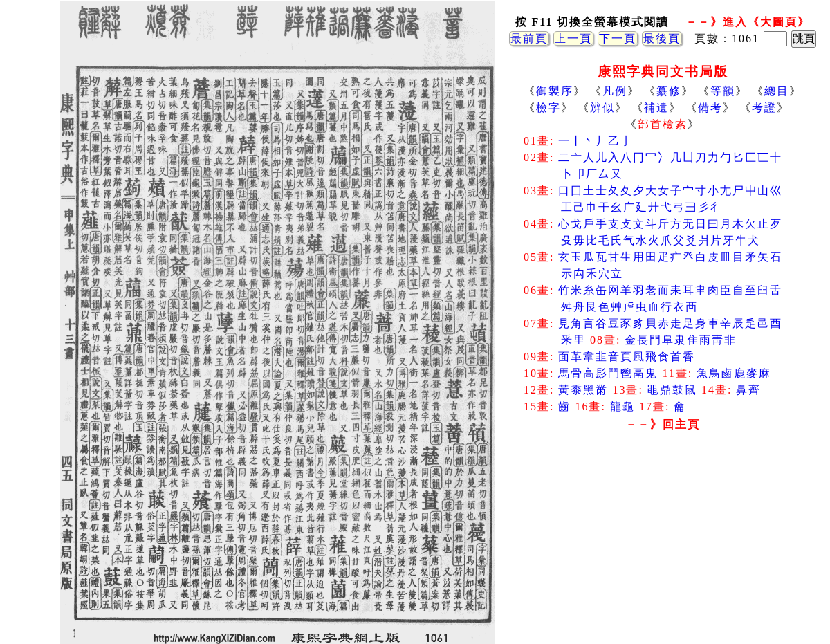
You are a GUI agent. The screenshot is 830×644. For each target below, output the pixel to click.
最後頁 (662, 38)
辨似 (602, 108)
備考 (710, 108)
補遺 (656, 108)
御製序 (555, 91)
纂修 (669, 91)
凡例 (615, 91)
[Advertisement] (663, 546)
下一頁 (618, 38)
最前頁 (529, 38)
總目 (777, 91)
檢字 (548, 108)
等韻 (723, 91)
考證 (764, 108)
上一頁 (573, 38)
